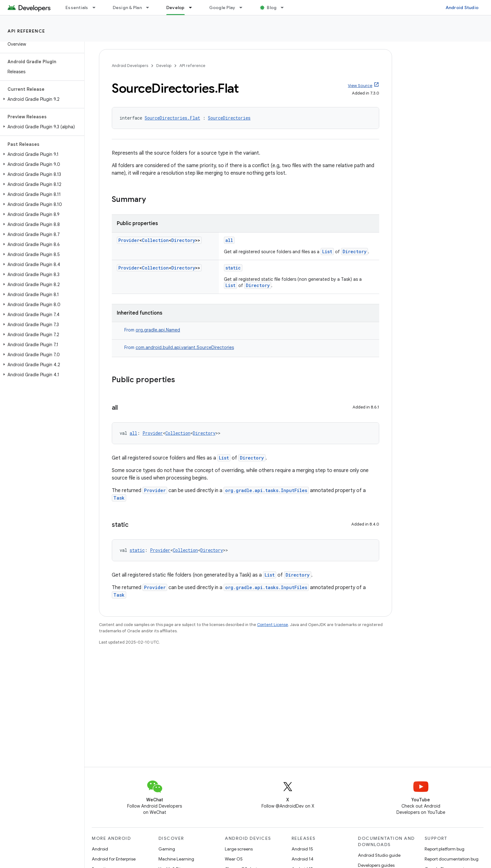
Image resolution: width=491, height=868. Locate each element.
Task (119, 498)
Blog (272, 8)
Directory (183, 240)
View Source (360, 86)
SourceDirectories (229, 118)
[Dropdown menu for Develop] (193, 8)
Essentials (77, 8)
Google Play (222, 8)
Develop (164, 66)
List (327, 252)
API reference (26, 31)
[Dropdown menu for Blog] (285, 8)
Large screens (239, 849)
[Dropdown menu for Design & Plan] (150, 8)
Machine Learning (176, 859)
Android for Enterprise (114, 859)
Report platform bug (444, 849)
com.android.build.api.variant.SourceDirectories (185, 347)
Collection (155, 240)
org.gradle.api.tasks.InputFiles (266, 490)
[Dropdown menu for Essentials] (97, 8)
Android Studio (462, 8)
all (229, 240)
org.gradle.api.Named (158, 330)
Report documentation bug (452, 859)
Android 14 (302, 859)
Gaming (167, 849)
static (233, 268)
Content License (273, 625)
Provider (129, 240)
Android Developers (130, 66)
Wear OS (234, 859)
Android (100, 849)
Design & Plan (127, 8)
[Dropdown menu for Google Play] (244, 8)
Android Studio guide (379, 855)
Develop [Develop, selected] (176, 8)
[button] (41, 99)
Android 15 (302, 849)
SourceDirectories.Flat (172, 118)
